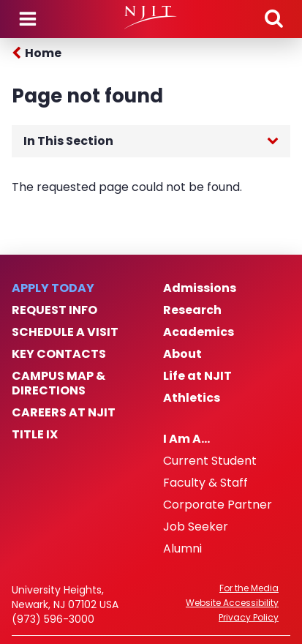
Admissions (200, 288)
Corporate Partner (218, 505)
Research (192, 310)
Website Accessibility (232, 603)
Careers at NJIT (64, 413)
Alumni (182, 549)
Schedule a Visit (65, 332)
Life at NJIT (197, 376)
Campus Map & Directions (58, 383)
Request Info (54, 310)
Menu (28, 19)
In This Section (68, 141)
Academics (199, 332)
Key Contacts (59, 354)
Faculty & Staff (205, 483)
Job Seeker (196, 527)
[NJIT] (151, 18)
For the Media (249, 588)
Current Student (210, 461)
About (182, 354)
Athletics (192, 398)
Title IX (35, 435)
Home (43, 53)
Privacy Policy (249, 618)
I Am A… (186, 439)
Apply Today (53, 288)
